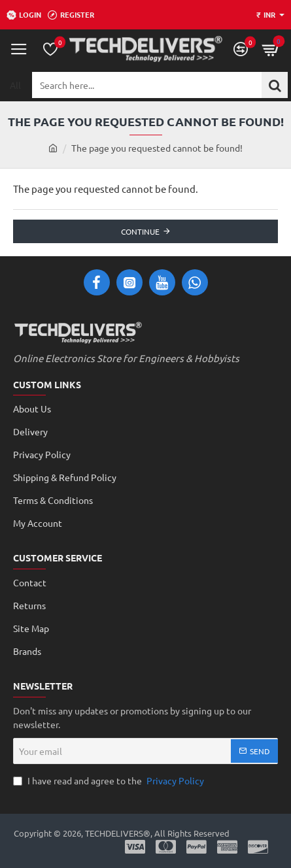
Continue (140, 231)
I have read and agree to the (110, 781)
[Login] (24, 15)
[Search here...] (275, 85)
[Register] (71, 15)
